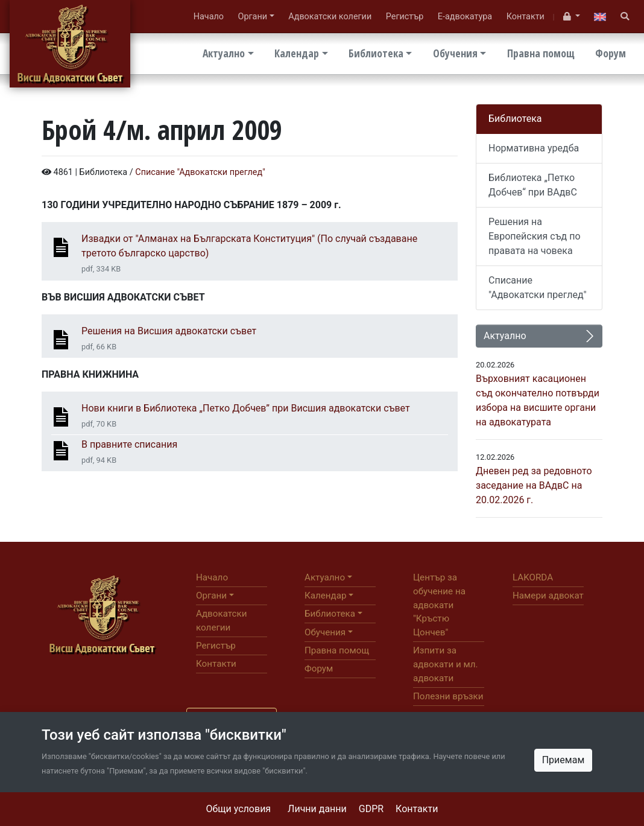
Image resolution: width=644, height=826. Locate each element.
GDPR (371, 809)
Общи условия (239, 809)
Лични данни (317, 809)
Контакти (417, 809)
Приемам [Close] (563, 760)
